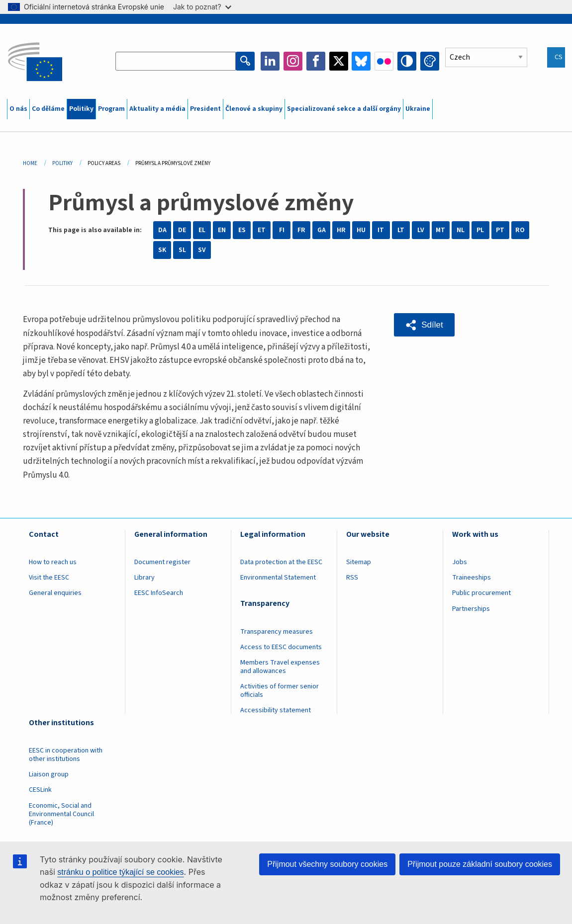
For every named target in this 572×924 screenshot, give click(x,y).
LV (421, 230)
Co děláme (48, 109)
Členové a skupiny (254, 109)
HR (341, 230)
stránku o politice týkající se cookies (120, 872)
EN (222, 230)
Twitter (339, 61)
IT (381, 230)
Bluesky (361, 61)
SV (202, 250)
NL (461, 230)
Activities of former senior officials (280, 691)
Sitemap (359, 562)
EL (202, 230)
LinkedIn (270, 61)
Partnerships (471, 609)
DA (162, 230)
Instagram (293, 61)
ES (242, 230)
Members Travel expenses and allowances (280, 667)
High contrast (407, 61)
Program (111, 109)
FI (282, 230)
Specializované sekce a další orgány (344, 109)
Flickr (384, 61)
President (205, 109)
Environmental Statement (278, 578)
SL (182, 250)
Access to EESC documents (281, 647)
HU (361, 230)
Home (30, 163)
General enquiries (55, 593)
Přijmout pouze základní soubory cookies (480, 864)
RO (520, 230)
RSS (352, 578)
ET (262, 230)
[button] (424, 325)
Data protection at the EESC (281, 562)
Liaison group (49, 774)
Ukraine (418, 109)
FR (301, 230)
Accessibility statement (276, 710)
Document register (162, 562)
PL (480, 230)
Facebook (316, 61)
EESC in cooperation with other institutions (66, 755)
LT (401, 230)
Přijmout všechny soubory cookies (327, 864)
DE (182, 230)
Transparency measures (277, 632)
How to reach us (53, 562)
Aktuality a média (157, 109)
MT (440, 230)
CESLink (40, 790)
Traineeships (472, 578)
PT (500, 230)
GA (322, 230)
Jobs (460, 562)
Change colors (430, 61)
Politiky (81, 109)
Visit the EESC (49, 578)
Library (144, 578)
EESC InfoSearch (159, 593)
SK (162, 250)
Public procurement (481, 593)
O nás (18, 109)
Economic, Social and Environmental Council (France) (61, 814)
